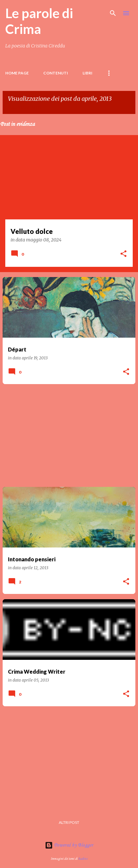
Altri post (69, 822)
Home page (17, 73)
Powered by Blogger (69, 845)
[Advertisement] (69, 435)
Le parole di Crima (39, 21)
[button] (123, 254)
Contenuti (56, 73)
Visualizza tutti (24, 108)
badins (83, 859)
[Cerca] (113, 13)
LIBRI (87, 73)
